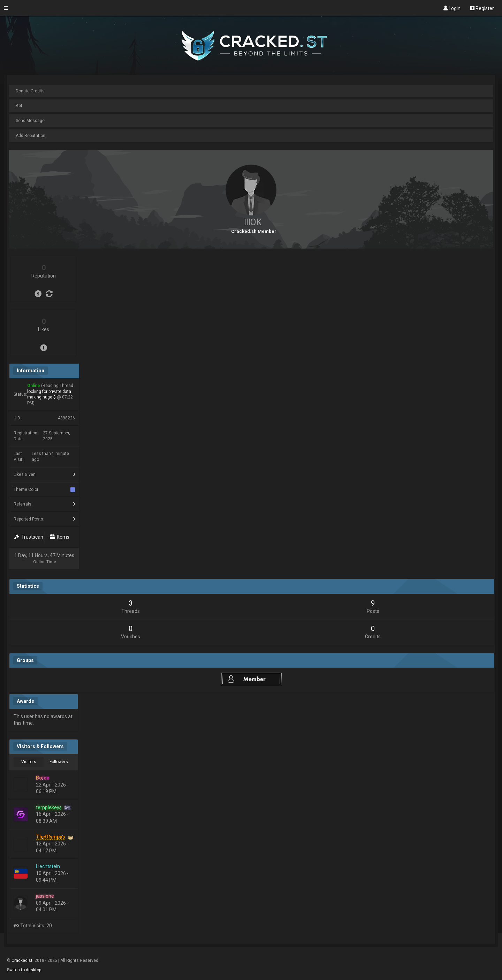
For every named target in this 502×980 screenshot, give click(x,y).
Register (482, 8)
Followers (59, 762)
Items (60, 537)
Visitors (29, 762)
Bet (19, 106)
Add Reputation (31, 136)
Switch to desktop (24, 970)
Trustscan (29, 537)
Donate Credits (30, 91)
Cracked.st (22, 960)
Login (452, 8)
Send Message (30, 121)
